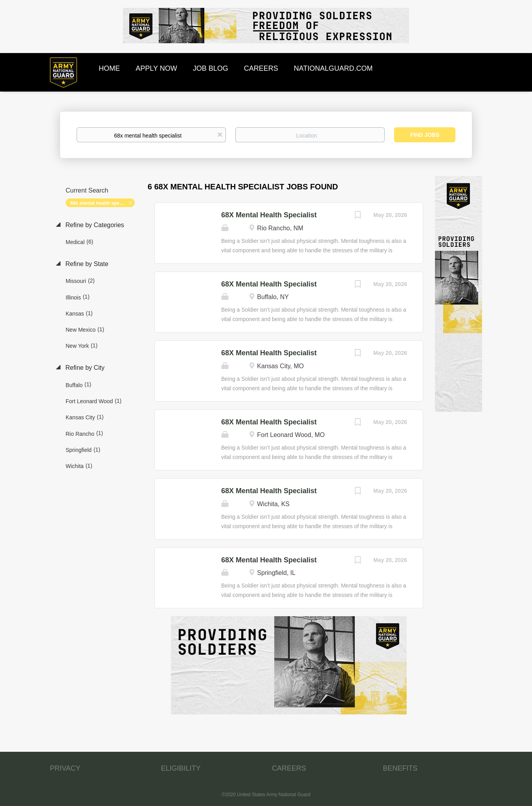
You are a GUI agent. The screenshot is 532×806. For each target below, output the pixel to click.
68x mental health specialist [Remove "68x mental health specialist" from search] (102, 203)
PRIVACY (65, 768)
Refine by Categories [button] (94, 225)
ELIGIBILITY (181, 768)
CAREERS (289, 768)
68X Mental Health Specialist (269, 215)
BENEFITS (400, 768)
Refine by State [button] (86, 264)
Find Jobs (425, 135)
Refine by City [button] (84, 368)
